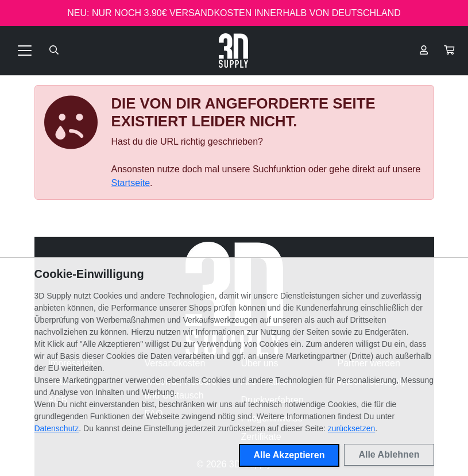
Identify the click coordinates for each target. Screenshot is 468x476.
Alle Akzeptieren (289, 455)
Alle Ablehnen (389, 454)
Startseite (131, 183)
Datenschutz (57, 428)
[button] (449, 51)
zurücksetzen (351, 428)
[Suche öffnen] (54, 51)
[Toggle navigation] (25, 51)
